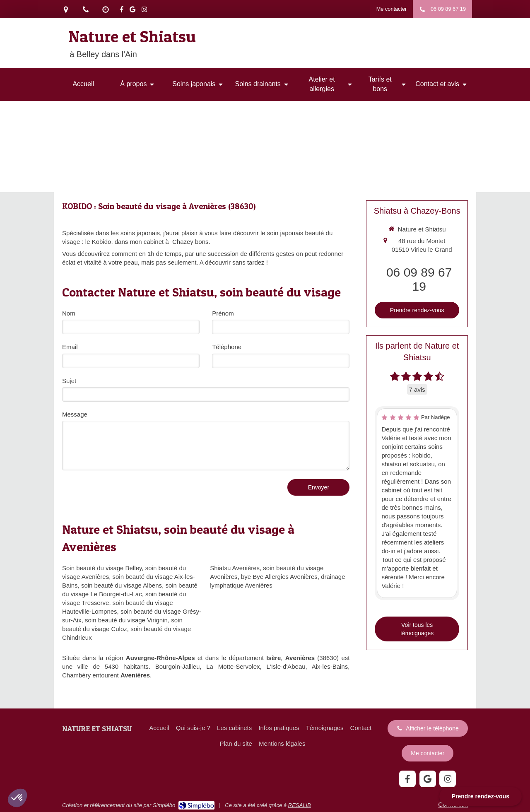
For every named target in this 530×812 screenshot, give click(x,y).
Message (75, 414)
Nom (69, 313)
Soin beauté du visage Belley (102, 568)
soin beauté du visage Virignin (126, 620)
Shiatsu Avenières (235, 568)
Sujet (69, 381)
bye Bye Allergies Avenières (279, 577)
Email (70, 347)
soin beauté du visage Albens (122, 585)
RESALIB (300, 805)
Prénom (223, 313)
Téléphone (227, 347)
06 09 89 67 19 (419, 279)
